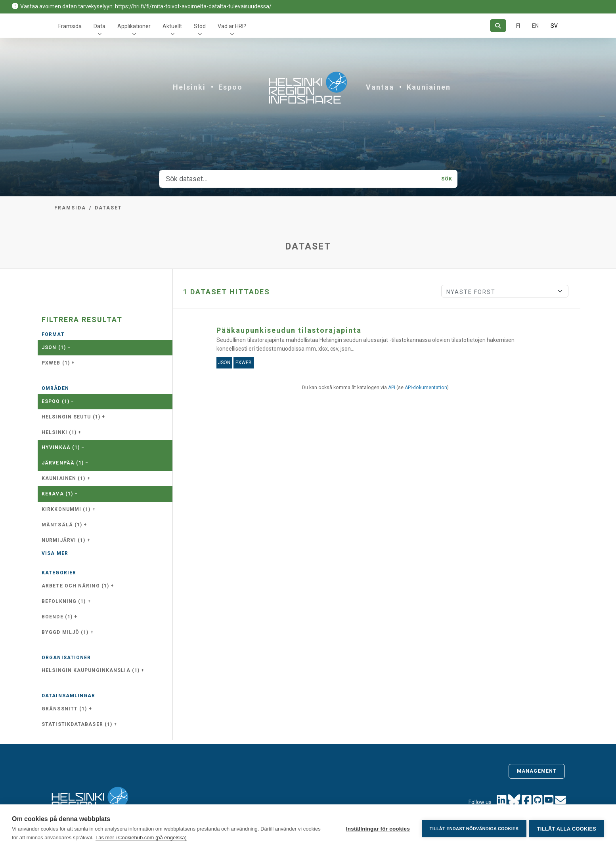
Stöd (200, 26)
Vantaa (380, 87)
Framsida (70, 26)
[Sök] (498, 26)
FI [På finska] (518, 26)
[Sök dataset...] (298, 179)
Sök (447, 179)
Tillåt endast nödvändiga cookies (473, 828)
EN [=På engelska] (535, 26)
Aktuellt (172, 26)
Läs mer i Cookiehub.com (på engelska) (141, 838)
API (392, 388)
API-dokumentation (426, 388)
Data (99, 26)
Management (537, 771)
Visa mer (55, 553)
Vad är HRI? (232, 26)
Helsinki (189, 87)
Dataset (108, 208)
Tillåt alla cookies (567, 828)
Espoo (231, 87)
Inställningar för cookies (376, 828)
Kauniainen (429, 87)
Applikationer (134, 26)
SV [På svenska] (554, 26)
